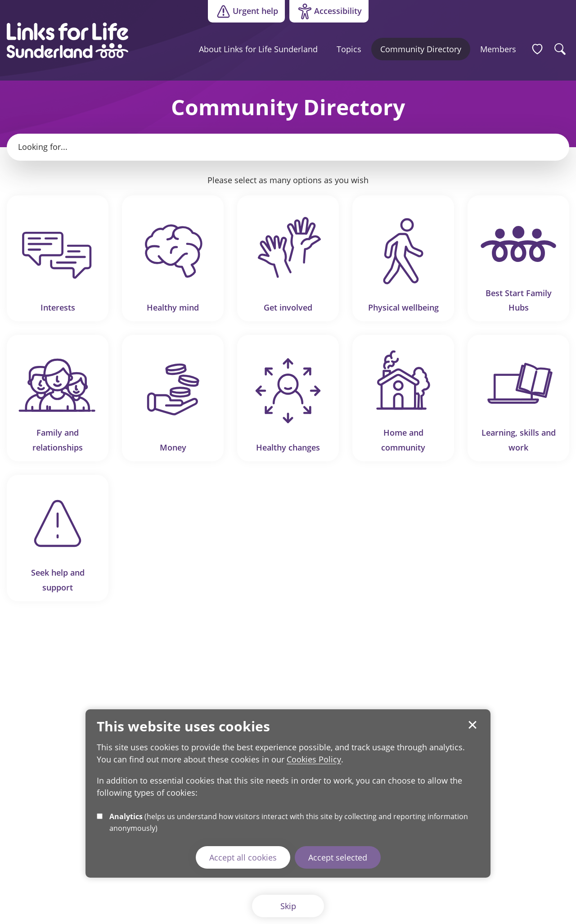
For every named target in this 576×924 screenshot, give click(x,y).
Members (498, 49)
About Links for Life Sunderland (258, 49)
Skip (288, 906)
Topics (349, 49)
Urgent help (246, 11)
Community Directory (421, 49)
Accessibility (326, 12)
